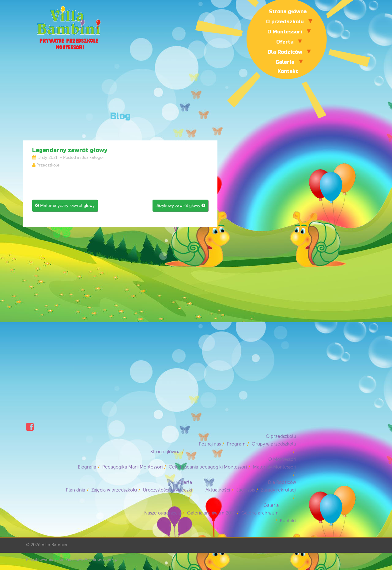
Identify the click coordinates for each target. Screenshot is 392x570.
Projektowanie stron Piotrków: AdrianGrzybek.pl (72, 559)
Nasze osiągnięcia (163, 513)
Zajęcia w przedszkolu (114, 490)
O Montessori (285, 32)
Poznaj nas (210, 444)
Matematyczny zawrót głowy (65, 206)
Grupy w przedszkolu (274, 444)
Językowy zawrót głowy (180, 206)
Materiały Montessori (275, 467)
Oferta (285, 42)
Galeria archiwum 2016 (211, 513)
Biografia (87, 467)
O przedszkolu (285, 22)
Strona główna (288, 11)
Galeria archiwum (260, 513)
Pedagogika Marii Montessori (132, 467)
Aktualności (218, 490)
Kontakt (288, 71)
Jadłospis (245, 490)
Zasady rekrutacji (279, 490)
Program (236, 444)
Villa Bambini (54, 545)
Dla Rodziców (285, 52)
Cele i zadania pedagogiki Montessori (208, 467)
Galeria (285, 62)
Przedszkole (48, 165)
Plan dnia (75, 490)
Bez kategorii (94, 157)
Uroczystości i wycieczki (168, 490)
